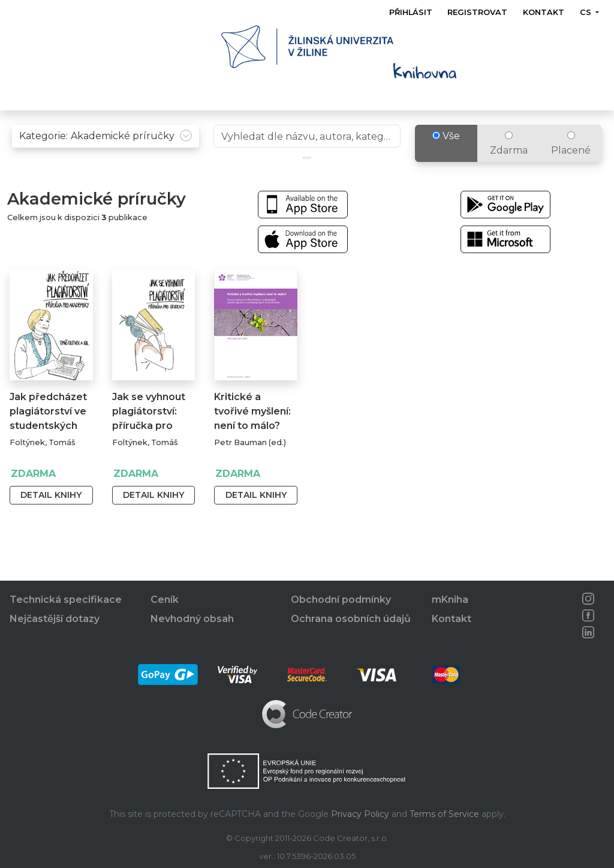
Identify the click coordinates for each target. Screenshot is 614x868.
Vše (446, 147)
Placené (571, 154)
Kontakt (544, 12)
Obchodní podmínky (341, 600)
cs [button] (587, 12)
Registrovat (478, 12)
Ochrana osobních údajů (351, 619)
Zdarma (509, 154)
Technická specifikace (66, 600)
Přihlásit (411, 12)
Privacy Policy (360, 814)
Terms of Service (444, 814)
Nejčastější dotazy (55, 619)
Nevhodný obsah (192, 619)
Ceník (165, 600)
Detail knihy (51, 506)
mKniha (450, 600)
